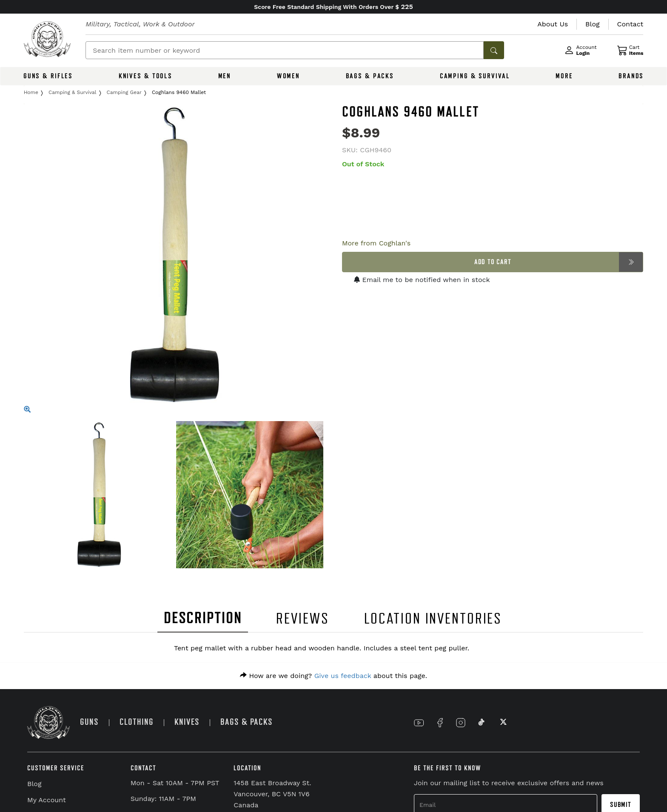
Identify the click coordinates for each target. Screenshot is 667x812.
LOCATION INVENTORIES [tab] (433, 619)
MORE (564, 76)
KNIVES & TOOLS (145, 76)
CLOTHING (137, 722)
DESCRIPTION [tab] (203, 618)
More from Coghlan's (376, 243)
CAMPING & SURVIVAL (475, 76)
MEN (225, 76)
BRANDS (631, 76)
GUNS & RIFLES (48, 76)
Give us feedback (343, 676)
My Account (47, 800)
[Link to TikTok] (482, 723)
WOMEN (288, 76)
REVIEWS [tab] (302, 619)
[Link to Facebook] (440, 723)
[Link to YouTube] (419, 723)
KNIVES (187, 722)
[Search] (285, 50)
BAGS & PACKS (370, 76)
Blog (34, 784)
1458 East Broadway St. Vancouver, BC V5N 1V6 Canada (272, 794)
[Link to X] (502, 723)
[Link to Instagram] (461, 723)
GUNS (89, 722)
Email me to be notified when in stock (422, 280)
